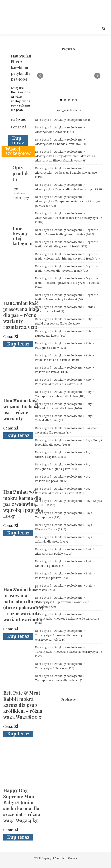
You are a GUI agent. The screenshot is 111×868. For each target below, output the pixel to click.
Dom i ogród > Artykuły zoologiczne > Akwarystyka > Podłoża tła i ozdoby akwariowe (66, 173)
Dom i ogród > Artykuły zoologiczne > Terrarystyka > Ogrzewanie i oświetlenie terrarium (62, 602)
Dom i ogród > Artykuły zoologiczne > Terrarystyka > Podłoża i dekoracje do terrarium (67, 619)
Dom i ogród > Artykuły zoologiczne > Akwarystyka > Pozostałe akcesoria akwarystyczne (69, 218)
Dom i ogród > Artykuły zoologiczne (63, 120)
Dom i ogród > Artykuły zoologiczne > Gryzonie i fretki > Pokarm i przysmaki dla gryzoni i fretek (67, 283)
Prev (40, 76)
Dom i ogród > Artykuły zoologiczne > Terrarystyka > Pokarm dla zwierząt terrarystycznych (60, 635)
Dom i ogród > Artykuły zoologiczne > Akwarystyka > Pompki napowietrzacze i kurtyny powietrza (68, 201)
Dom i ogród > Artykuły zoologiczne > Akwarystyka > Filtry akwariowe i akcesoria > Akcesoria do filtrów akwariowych (65, 156)
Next (97, 76)
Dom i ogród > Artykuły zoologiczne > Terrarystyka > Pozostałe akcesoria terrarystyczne (69, 652)
